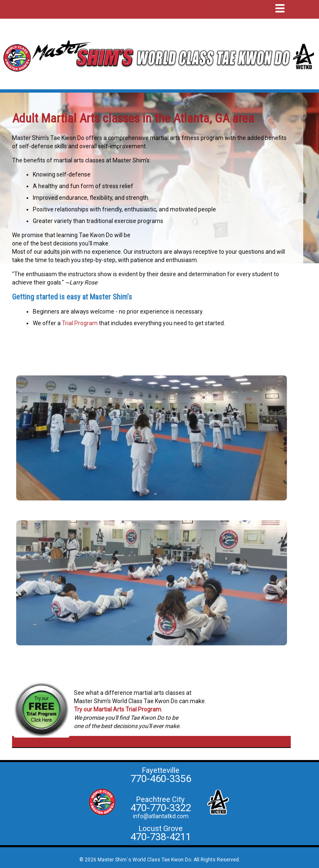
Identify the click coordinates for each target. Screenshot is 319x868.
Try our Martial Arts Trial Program (118, 709)
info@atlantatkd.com (161, 816)
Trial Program (80, 323)
